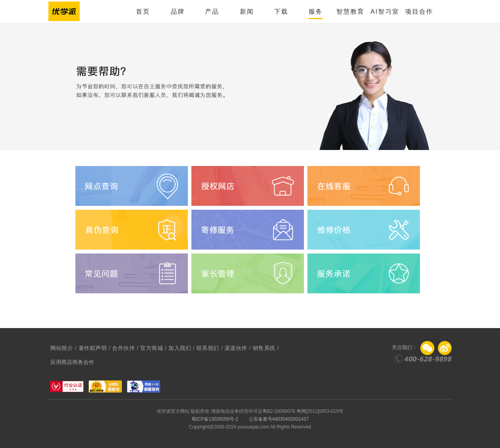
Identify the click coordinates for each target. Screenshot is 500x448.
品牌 (178, 12)
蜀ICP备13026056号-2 (215, 419)
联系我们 (208, 348)
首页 (143, 12)
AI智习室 (385, 12)
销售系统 (264, 348)
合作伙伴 (123, 348)
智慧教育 (350, 12)
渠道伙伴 (236, 348)
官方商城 (152, 348)
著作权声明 (93, 348)
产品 (212, 12)
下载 (281, 12)
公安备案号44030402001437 (279, 419)
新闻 (247, 12)
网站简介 (62, 348)
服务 (316, 12)
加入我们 (180, 348)
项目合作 (419, 12)
